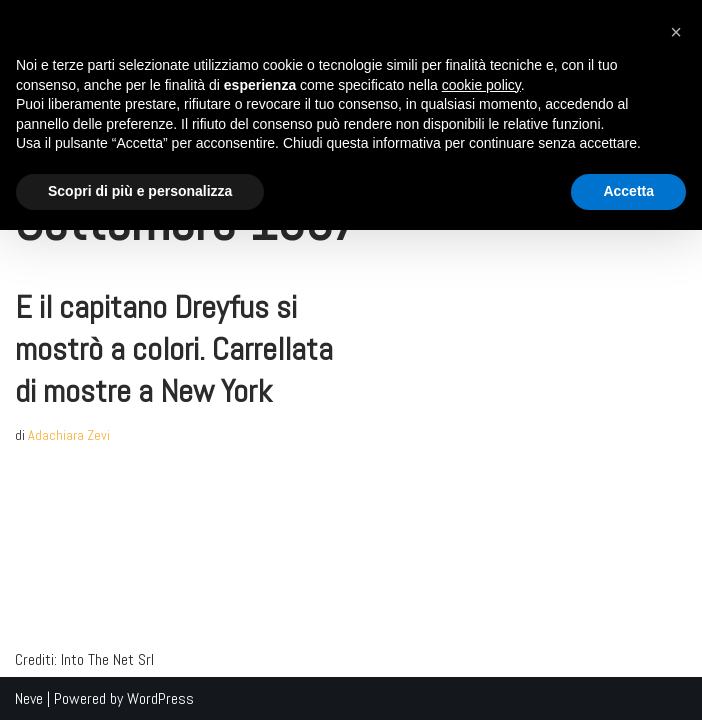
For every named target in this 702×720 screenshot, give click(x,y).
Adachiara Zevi (69, 435)
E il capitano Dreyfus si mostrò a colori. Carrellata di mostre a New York (174, 348)
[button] (676, 32)
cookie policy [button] (481, 85)
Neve (29, 698)
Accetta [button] (628, 191)
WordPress (160, 698)
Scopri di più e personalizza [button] (140, 191)
